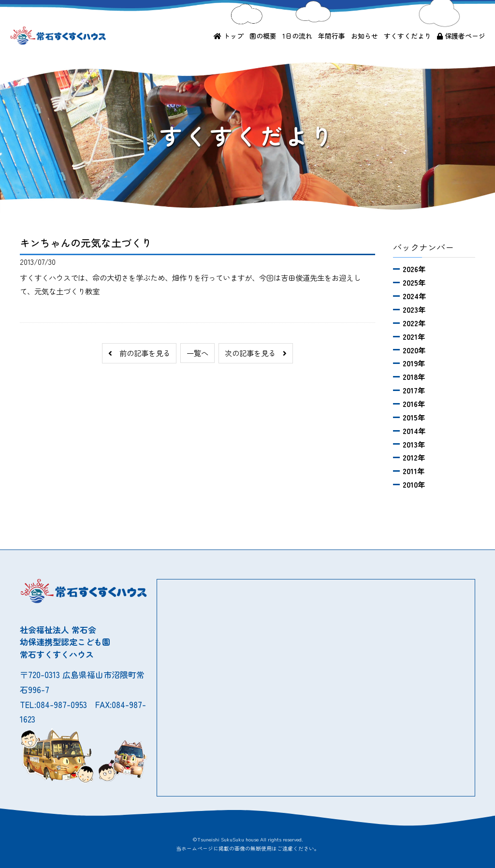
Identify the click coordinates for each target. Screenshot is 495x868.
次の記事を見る (256, 353)
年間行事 (332, 36)
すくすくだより (408, 36)
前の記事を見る (139, 353)
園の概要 (263, 36)
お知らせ (364, 36)
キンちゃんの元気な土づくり (86, 243)
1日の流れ (297, 36)
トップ (229, 36)
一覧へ (197, 353)
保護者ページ (461, 36)
